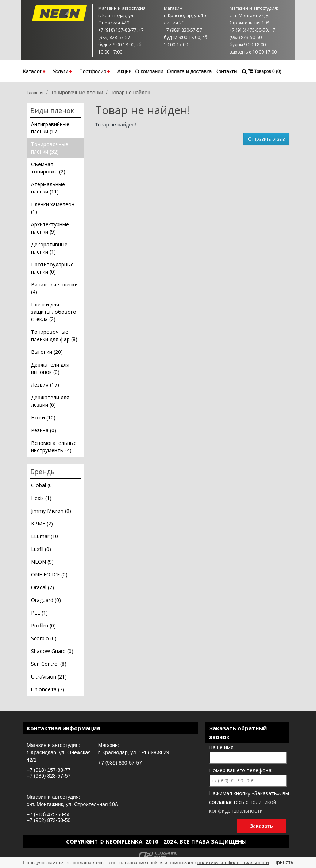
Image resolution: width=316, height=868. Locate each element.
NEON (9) (42, 562)
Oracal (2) (43, 587)
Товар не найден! (131, 93)
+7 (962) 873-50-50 (49, 820)
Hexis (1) (41, 498)
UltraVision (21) (49, 677)
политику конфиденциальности (233, 862)
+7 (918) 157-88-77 (49, 770)
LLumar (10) (45, 536)
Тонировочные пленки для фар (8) (54, 335)
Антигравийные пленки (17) (50, 128)
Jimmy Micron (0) (51, 511)
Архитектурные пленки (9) (50, 228)
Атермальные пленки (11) (48, 188)
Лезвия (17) (45, 385)
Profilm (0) (43, 625)
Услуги (62, 71)
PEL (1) (39, 613)
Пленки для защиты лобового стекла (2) (54, 312)
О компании (149, 71)
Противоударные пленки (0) (52, 268)
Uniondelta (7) (48, 689)
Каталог (34, 71)
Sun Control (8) (49, 664)
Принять (283, 862)
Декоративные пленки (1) (49, 248)
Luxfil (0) (41, 549)
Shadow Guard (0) (52, 651)
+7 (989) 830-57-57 (120, 763)
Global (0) (42, 485)
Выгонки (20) (47, 352)
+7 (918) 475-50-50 (49, 814)
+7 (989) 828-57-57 (49, 776)
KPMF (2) (42, 523)
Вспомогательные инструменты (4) (54, 447)
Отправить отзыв (266, 139)
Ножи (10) (43, 417)
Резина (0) (44, 430)
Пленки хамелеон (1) (53, 208)
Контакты (226, 71)
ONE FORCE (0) (49, 574)
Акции (124, 71)
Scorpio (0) (44, 638)
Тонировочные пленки (77, 93)
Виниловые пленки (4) (54, 288)
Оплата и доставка (189, 71)
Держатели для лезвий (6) (50, 401)
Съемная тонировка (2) (48, 168)
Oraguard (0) (46, 600)
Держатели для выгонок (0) (50, 368)
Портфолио (95, 71)
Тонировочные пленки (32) (50, 148)
